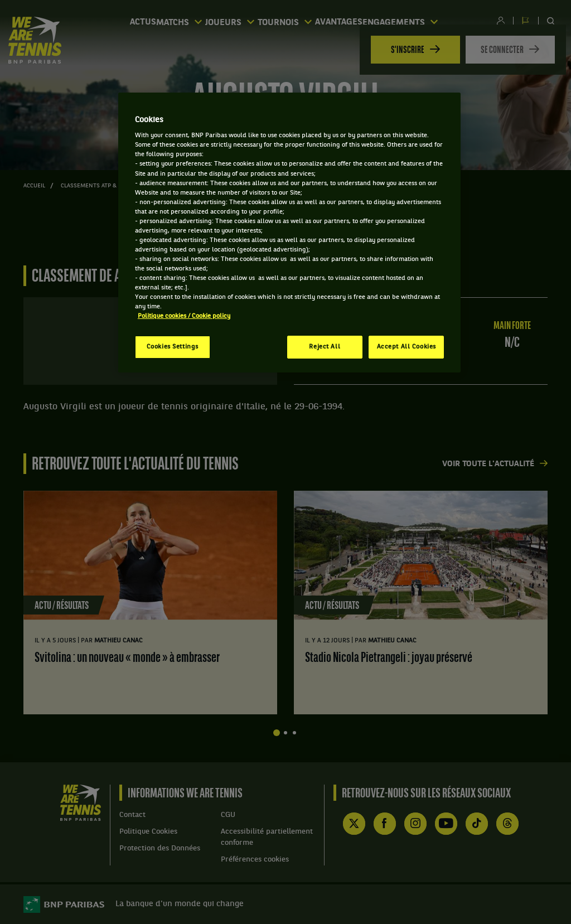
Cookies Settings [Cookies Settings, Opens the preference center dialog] (173, 347)
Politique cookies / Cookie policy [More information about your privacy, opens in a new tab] (184, 316)
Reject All (325, 347)
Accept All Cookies (407, 347)
